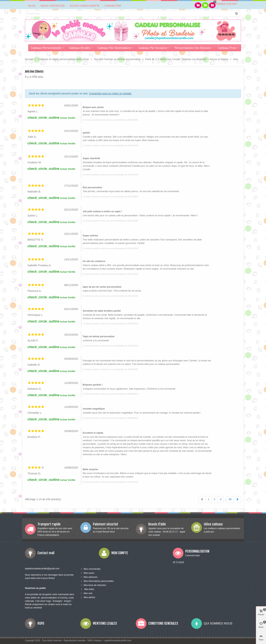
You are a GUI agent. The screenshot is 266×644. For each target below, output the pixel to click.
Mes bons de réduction (93, 585)
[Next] (237, 499)
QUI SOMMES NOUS (218, 623)
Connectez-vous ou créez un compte (110, 93)
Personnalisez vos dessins (193, 48)
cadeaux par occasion (153, 48)
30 (230, 499)
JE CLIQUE (178, 562)
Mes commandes (90, 569)
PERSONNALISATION (197, 551)
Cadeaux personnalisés (46, 48)
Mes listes (87, 589)
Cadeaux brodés (80, 48)
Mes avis (86, 593)
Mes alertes (88, 597)
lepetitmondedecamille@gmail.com (42, 569)
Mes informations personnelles (97, 581)
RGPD (41, 623)
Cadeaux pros (227, 48)
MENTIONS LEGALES (105, 623)
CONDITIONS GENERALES (163, 623)
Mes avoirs (87, 573)
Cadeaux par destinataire (114, 48)
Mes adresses (89, 577)
